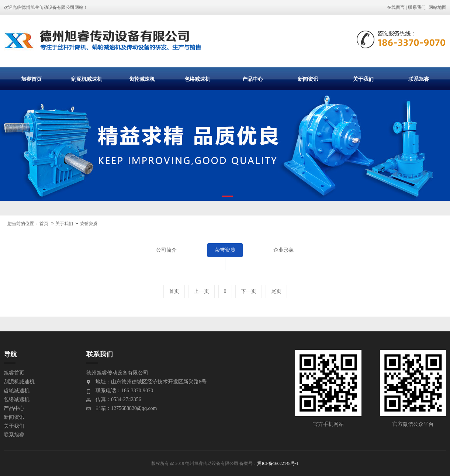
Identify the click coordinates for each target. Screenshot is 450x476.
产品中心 (253, 79)
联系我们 (417, 7)
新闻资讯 (308, 79)
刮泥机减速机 (87, 79)
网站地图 (437, 7)
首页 (44, 224)
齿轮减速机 (142, 79)
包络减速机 (197, 79)
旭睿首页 (31, 79)
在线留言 (396, 7)
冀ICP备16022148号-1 (278, 463)
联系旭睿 (419, 79)
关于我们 (363, 79)
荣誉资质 (89, 224)
